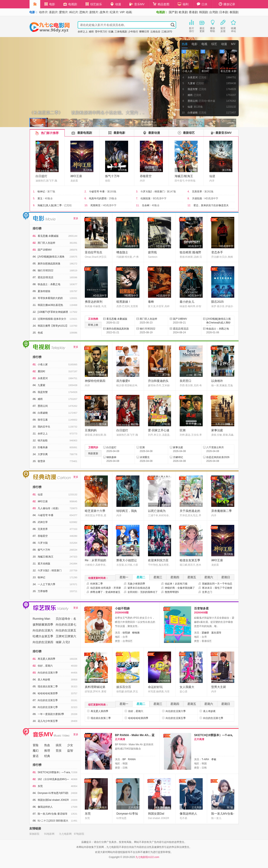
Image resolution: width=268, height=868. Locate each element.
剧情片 (94, 12)
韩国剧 (204, 12)
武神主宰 (43, 522)
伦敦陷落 (146, 198)
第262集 (209, 192)
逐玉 (40, 198)
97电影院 (79, 834)
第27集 (54, 170)
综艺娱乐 (94, 4)
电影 (50, 4)
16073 (119, 654)
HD (105, 246)
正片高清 (102, 807)
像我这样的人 (45, 807)
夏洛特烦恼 (44, 291)
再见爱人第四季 (46, 659)
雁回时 (41, 371)
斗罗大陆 (43, 543)
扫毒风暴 (43, 447)
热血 (47, 745)
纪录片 (114, 12)
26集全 (229, 424)
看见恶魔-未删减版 (48, 236)
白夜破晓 (43, 413)
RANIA (132, 759)
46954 (88, 781)
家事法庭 (217, 430)
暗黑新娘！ (124, 302)
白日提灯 (41, 176)
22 (87, 220)
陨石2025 (217, 302)
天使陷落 (197, 198)
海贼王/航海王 (184, 176)
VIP (122, 12)
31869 (151, 398)
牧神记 (41, 192)
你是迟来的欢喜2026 (218, 457)
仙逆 (212, 176)
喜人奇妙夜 (44, 680)
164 (119, 528)
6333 (150, 654)
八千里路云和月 (215, 447)
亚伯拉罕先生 (94, 252)
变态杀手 (217, 252)
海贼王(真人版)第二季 (50, 205)
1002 (119, 478)
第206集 (88, 170)
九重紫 (41, 385)
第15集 (135, 375)
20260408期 (132, 681)
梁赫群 (205, 633)
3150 (87, 736)
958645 (214, 528)
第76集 (103, 424)
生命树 (146, 205)
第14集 (103, 375)
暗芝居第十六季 (95, 511)
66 (213, 478)
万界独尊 (43, 591)
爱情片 (63, 12)
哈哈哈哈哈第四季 (48, 693)
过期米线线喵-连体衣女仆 (52, 319)
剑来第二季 (97, 584)
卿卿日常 (144, 32)
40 (182, 528)
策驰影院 (34, 834)
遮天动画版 (44, 564)
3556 (182, 398)
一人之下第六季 (46, 584)
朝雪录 (41, 461)
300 (150, 348)
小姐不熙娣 (122, 608)
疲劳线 (152, 252)
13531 (214, 781)
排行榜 (37, 228)
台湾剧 (214, 12)
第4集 (230, 505)
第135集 (227, 170)
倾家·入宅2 (63, 642)
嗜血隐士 (122, 252)
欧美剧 (183, 12)
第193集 (112, 192)
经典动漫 (26, 475)
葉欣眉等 (216, 633)
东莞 (40, 786)
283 (182, 220)
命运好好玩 (155, 687)
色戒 (40, 333)
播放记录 (227, 4)
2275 (214, 398)
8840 (182, 654)
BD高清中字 (160, 198)
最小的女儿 (187, 302)
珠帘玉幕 (43, 420)
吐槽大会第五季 (43, 636)
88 (182, 269)
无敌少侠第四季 (136, 584)
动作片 (43, 12)
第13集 (198, 375)
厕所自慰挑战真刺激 (49, 264)
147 (119, 269)
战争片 (104, 12)
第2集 (198, 505)
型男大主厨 (219, 687)
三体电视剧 (121, 32)
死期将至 (95, 205)
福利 (183, 4)
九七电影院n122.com (147, 857)
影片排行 (192, 26)
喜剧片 (53, 12)
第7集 (230, 807)
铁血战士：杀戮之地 (49, 284)
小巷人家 (43, 364)
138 (119, 220)
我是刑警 (43, 392)
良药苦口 (186, 381)
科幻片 (74, 12)
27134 (88, 609)
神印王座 (76, 176)
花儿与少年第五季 (48, 721)
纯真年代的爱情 (98, 198)
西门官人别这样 (46, 243)
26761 (214, 654)
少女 (70, 745)
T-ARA (205, 759)
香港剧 (193, 12)
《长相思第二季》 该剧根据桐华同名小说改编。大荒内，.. (87, 113)
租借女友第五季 (190, 560)
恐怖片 (84, 12)
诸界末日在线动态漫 (139, 588)
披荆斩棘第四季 (43, 625)
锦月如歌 (43, 440)
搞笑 (59, 745)
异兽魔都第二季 (222, 511)
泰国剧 (234, 12)
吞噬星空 (146, 176)
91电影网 (49, 834)
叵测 (183, 430)
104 (214, 220)
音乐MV (137, 4)
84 (87, 398)
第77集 (51, 192)
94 (213, 348)
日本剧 (224, 12)
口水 (202, 4)
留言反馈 (223, 26)
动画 (129, 12)
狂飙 (111, 32)
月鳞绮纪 (178, 457)
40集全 (49, 198)
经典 (47, 756)
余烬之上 (83, 32)
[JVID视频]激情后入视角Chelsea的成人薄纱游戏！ (218, 323)
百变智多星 (201, 608)
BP (124, 759)
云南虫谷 (155, 32)
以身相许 (217, 381)
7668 (119, 398)
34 (182, 478)
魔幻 (36, 751)
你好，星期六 (45, 666)
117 (150, 528)
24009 (151, 781)
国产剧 (173, 12)
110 (87, 269)
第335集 (122, 170)
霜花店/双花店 (46, 277)
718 (150, 269)
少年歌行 (133, 32)
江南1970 (167, 32)
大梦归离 (43, 454)
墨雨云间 (43, 406)
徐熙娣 (126, 633)
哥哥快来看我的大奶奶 (50, 298)
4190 (166, 609)
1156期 (193, 170)
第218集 (157, 170)
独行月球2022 (46, 270)
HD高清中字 (211, 198)
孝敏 (214, 759)
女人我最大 (187, 687)
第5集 (167, 554)
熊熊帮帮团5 (172, 592)
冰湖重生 (145, 457)
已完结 (68, 205)
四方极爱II (123, 381)
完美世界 (197, 192)
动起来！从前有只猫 (176, 584)
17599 (182, 781)
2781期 (166, 424)
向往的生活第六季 (48, 673)
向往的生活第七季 (48, 707)
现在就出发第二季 (48, 686)
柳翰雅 (136, 633)
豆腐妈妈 (91, 430)
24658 (119, 781)
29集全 (113, 198)
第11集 (229, 375)
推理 (47, 751)
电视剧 (70, 4)
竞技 (59, 751)
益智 (70, 751)
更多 (76, 218)
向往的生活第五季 (48, 700)
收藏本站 (233, 26)
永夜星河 (43, 378)
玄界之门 (207, 592)
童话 (36, 756)
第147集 (171, 192)
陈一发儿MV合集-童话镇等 (53, 814)
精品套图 (161, 4)
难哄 (91, 32)
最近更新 (202, 26)
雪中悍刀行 (101, 32)
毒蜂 (151, 302)
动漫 (116, 4)
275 (182, 348)
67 (213, 269)
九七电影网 (65, 834)
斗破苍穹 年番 (97, 192)
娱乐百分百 (124, 687)
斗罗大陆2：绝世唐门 (153, 192)
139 (87, 478)
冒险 (36, 745)
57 (150, 220)
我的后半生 (44, 427)
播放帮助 (213, 26)
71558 (167, 736)
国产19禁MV (45, 250)
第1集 (104, 554)
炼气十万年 (112, 176)
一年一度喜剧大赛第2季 (51, 714)
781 (150, 478)
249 (87, 348)
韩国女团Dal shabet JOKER (53, 800)
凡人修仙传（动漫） (49, 508)
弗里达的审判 (94, 302)
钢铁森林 (111, 457)
